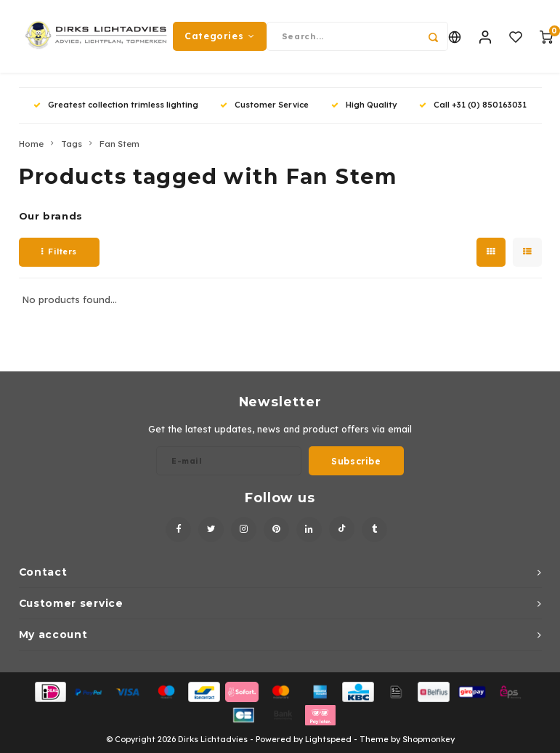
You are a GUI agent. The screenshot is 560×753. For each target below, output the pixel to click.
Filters (59, 251)
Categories (220, 36)
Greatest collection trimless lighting (116, 105)
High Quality (364, 105)
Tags (72, 144)
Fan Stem (119, 144)
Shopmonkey (429, 739)
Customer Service (264, 105)
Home (31, 144)
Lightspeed (328, 739)
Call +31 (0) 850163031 (473, 105)
